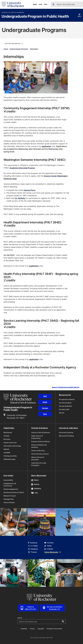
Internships (34, 49)
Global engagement (11, 489)
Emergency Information (55, 629)
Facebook (33, 543)
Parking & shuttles (10, 456)
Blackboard (8, 432)
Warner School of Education (38, 458)
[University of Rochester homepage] (13, 4)
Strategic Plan (9, 499)
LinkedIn (49, 549)
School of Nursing (38, 451)
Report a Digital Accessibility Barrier (66, 387)
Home (6, 49)
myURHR (7, 453)
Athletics (36, 489)
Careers (45, 408)
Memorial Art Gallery (66, 436)
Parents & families (65, 406)
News (35, 480)
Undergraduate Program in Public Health (35, 16)
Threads (32, 552)
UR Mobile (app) (9, 459)
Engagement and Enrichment (10, 485)
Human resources (10, 442)
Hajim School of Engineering (37, 437)
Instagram (33, 549)
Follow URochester (52, 552)
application (46, 146)
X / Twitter (33, 546)
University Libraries (66, 432)
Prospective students (67, 399)
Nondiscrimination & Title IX (14, 492)
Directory (7, 439)
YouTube (49, 543)
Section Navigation (14, 44)
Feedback (24, 629)
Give (46, 4)
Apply (35, 4)
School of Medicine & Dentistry (39, 446)
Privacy (32, 629)
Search (20, 618)
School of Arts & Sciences (13, 13)
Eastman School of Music (41, 441)
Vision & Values (9, 502)
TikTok (48, 546)
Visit (40, 4)
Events (35, 484)
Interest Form (30, 190)
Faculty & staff (64, 409)
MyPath (6, 449)
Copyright (41, 629)
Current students (65, 403)
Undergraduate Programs (19, 49)
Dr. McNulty (20, 198)
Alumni (62, 413)
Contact (6, 436)
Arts (34, 493)
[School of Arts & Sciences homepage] (20, 399)
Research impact (10, 496)
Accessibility (8, 480)
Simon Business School (40, 454)
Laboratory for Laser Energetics (39, 464)
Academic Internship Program (22, 168)
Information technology (12, 446)
